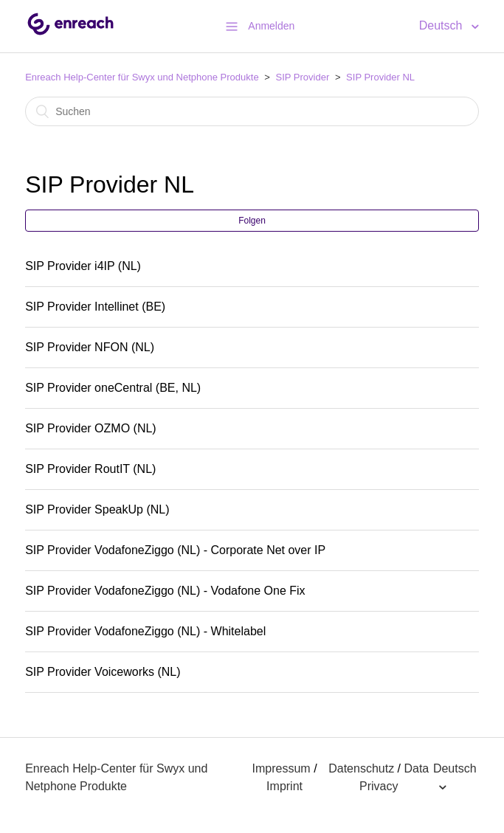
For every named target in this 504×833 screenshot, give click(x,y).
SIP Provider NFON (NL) (90, 347)
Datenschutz (361, 768)
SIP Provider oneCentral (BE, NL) (113, 388)
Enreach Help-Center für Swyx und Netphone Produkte (142, 77)
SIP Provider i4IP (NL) (83, 266)
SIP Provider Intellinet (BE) (95, 307)
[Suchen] (252, 111)
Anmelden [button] (271, 26)
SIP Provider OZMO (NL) (91, 428)
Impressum (282, 768)
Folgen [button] (252, 221)
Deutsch (442, 25)
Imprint (284, 786)
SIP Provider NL (380, 77)
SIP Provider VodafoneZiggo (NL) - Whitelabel (145, 631)
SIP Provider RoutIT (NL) (90, 469)
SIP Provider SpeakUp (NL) (97, 509)
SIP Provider (303, 77)
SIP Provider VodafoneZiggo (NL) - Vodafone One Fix (165, 591)
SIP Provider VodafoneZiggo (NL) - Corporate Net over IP (175, 550)
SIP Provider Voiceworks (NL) (103, 672)
